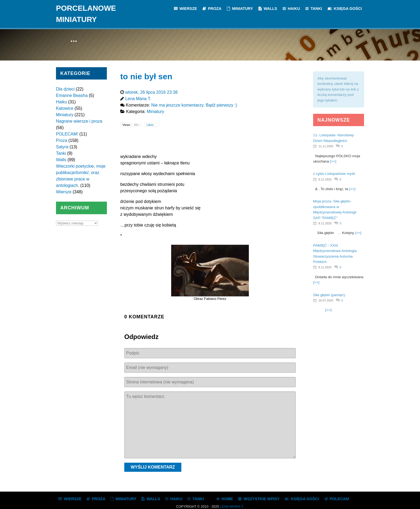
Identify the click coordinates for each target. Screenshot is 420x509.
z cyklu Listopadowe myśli (334, 174)
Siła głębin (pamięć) (329, 295)
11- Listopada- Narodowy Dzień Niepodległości (333, 138)
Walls (61, 160)
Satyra (62, 147)
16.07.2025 (326, 300)
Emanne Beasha (72, 95)
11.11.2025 (326, 146)
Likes (151, 125)
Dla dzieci (65, 89)
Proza (62, 140)
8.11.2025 (325, 179)
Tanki (61, 153)
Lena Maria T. (232, 506)
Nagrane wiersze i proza (79, 121)
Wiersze (64, 192)
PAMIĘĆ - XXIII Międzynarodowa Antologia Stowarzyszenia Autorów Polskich (335, 254)
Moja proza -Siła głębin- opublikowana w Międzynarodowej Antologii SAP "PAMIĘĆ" (335, 209)
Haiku (61, 102)
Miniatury (65, 115)
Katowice (65, 108)
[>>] (333, 161)
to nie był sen (146, 76)
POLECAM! (67, 134)
